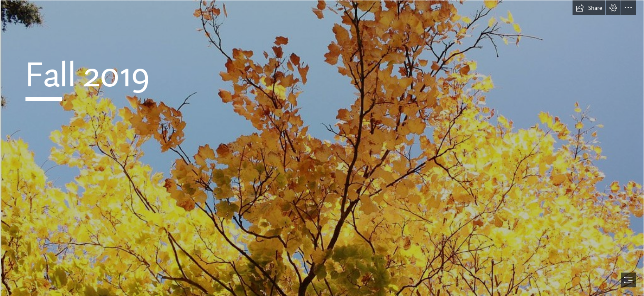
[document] (322, 148)
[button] (589, 8)
